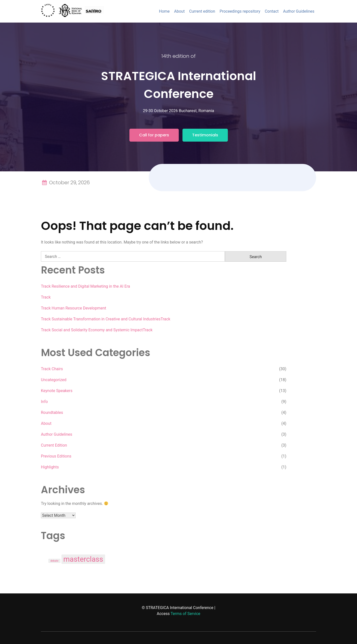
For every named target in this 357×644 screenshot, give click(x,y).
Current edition (202, 11)
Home (164, 11)
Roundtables (52, 413)
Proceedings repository (240, 11)
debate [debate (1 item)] (54, 561)
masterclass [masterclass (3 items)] (83, 559)
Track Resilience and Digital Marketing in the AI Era (86, 286)
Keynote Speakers (57, 391)
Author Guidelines (299, 11)
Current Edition (54, 445)
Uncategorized (54, 380)
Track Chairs (52, 369)
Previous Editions (56, 456)
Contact (272, 11)
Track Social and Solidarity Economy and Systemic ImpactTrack (97, 330)
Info (44, 402)
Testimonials (205, 135)
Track (46, 297)
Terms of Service (185, 614)
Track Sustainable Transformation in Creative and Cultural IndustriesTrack (106, 319)
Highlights (50, 467)
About (179, 11)
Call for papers (154, 135)
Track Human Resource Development (74, 308)
